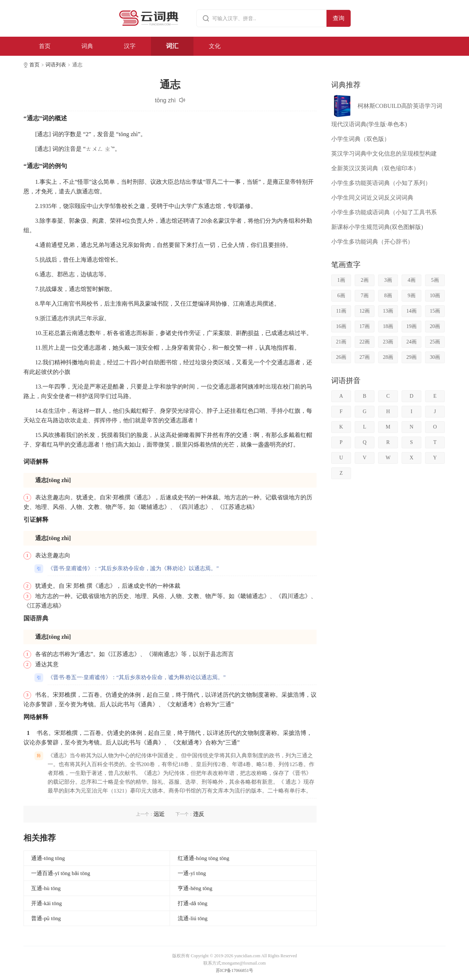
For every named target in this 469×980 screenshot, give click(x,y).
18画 (388, 326)
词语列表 (56, 65)
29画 (411, 357)
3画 (388, 280)
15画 (435, 311)
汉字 (130, 46)
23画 (388, 342)
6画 (341, 296)
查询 (339, 18)
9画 (412, 296)
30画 (435, 357)
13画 (388, 311)
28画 (388, 357)
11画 (341, 311)
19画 (411, 326)
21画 (341, 342)
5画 (435, 280)
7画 (365, 296)
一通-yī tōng (192, 873)
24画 (411, 342)
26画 (341, 357)
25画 (435, 342)
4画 (412, 280)
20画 (435, 326)
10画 (435, 296)
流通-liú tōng (193, 918)
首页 (45, 46)
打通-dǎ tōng (193, 903)
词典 (87, 46)
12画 (365, 311)
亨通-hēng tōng (195, 888)
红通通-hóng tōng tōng (204, 858)
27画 (365, 357)
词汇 (172, 46)
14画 (411, 311)
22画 (365, 342)
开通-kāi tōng (47, 903)
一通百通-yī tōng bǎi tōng (61, 873)
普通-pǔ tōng (46, 918)
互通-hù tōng (46, 888)
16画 (341, 326)
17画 (365, 326)
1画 (341, 280)
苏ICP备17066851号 (235, 970)
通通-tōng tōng (48, 858)
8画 (388, 296)
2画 (365, 280)
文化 (215, 46)
